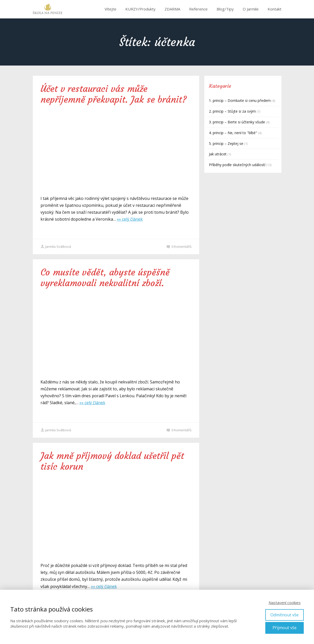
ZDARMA (172, 9)
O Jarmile (251, 9)
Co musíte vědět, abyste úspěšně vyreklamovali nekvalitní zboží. (105, 278)
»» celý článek (130, 219)
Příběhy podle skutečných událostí (237, 165)
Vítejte (110, 9)
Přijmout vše (285, 628)
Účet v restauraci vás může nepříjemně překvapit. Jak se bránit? (114, 94)
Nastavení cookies (285, 603)
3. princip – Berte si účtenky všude (237, 122)
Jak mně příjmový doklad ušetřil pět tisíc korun (112, 461)
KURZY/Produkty (140, 9)
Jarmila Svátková (56, 246)
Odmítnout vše (285, 615)
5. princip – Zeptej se (226, 143)
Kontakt (275, 9)
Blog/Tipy (225, 9)
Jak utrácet (218, 154)
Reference (198, 9)
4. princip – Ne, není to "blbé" (233, 133)
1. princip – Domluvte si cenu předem (240, 100)
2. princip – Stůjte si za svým (232, 111)
